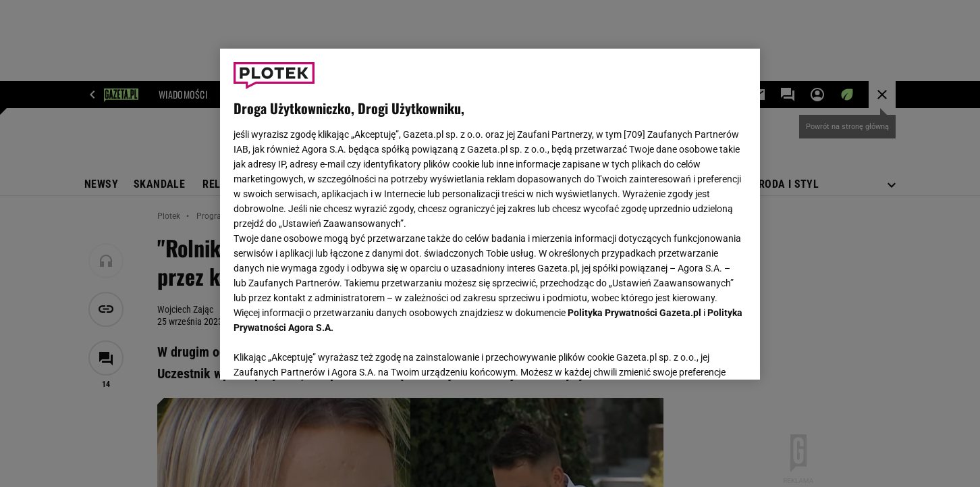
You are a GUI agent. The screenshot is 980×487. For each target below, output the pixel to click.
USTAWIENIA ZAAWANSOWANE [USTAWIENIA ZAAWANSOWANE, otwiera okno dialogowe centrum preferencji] (322, 353)
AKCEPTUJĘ (701, 353)
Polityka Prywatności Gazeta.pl (634, 313)
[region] (490, 214)
